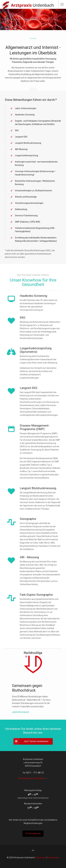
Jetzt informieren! (20, 712)
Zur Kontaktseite (33, 834)
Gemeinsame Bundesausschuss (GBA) (36, 456)
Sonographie (39, 533)
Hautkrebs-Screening (38, 304)
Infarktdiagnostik (40, 331)
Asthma (29, 368)
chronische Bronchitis (35, 368)
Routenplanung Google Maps (31, 778)
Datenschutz (53, 858)
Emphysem (34, 369)
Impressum (41, 858)
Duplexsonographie (31, 620)
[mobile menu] (62, 4)
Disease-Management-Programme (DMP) (35, 445)
